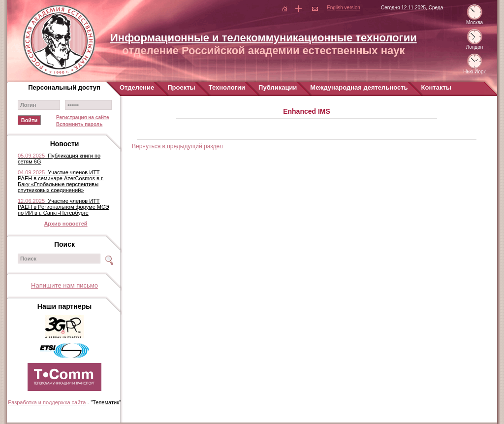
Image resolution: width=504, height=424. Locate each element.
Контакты (436, 87)
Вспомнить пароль (79, 124)
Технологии (227, 87)
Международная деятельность (359, 87)
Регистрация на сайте (83, 117)
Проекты (181, 87)
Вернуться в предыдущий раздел (177, 146)
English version (344, 8)
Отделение (137, 87)
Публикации (278, 87)
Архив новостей (65, 224)
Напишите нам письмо (64, 285)
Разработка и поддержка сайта (47, 402)
